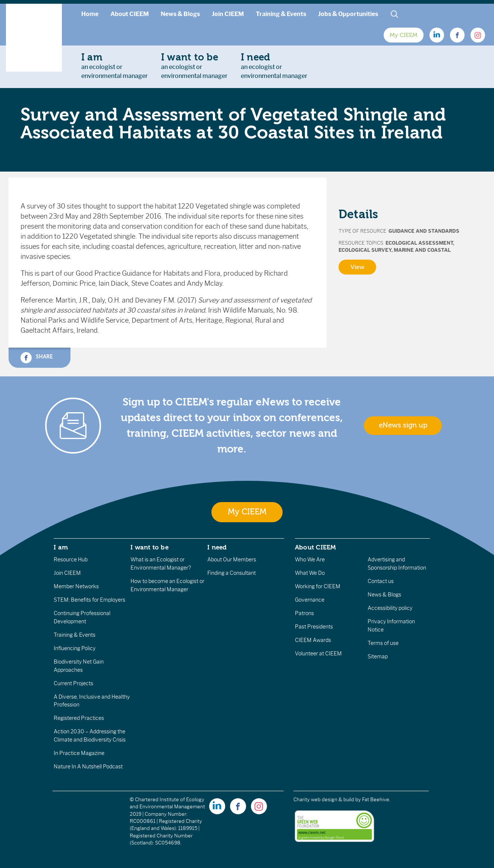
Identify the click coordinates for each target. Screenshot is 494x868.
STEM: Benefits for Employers (89, 600)
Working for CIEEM (318, 586)
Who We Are (310, 560)
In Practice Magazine (79, 753)
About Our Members (232, 560)
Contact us (381, 581)
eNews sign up (403, 425)
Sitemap (378, 657)
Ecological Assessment (419, 243)
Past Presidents (314, 627)
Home (90, 14)
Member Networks (76, 586)
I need (217, 547)
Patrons (304, 613)
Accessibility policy (390, 608)
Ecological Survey (365, 250)
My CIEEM (404, 35)
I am (61, 547)
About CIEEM (130, 14)
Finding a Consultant (232, 573)
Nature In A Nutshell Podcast (88, 767)
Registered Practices (79, 718)
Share (37, 358)
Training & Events (281, 14)
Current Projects (73, 683)
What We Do (310, 573)
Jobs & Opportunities (348, 14)
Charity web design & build (324, 800)
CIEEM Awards (313, 640)
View (357, 267)
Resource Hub (71, 560)
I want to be (150, 547)
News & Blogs (180, 14)
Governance (310, 600)
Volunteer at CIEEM (318, 654)
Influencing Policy (75, 648)
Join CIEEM (228, 14)
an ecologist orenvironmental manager (114, 66)
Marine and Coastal (422, 250)
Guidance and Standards (424, 231)
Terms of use (383, 643)
